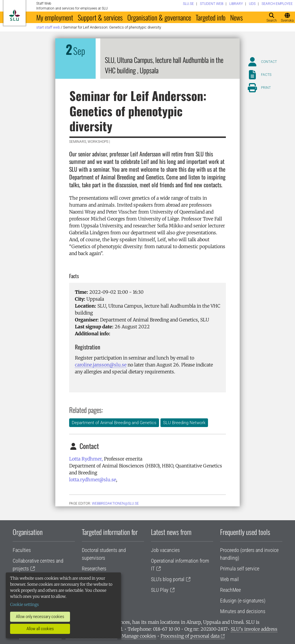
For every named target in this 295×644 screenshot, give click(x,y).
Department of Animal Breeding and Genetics (114, 423)
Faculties (22, 550)
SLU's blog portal (168, 579)
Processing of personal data (190, 636)
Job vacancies (165, 550)
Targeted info (211, 17)
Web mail (229, 579)
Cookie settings (24, 604)
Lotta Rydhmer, (86, 459)
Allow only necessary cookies (40, 617)
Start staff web (48, 27)
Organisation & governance (159, 17)
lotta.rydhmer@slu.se (93, 480)
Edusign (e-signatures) (243, 601)
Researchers (94, 569)
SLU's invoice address (254, 629)
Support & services (100, 17)
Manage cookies (139, 636)
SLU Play (160, 590)
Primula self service (240, 569)
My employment (55, 17)
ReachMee (230, 590)
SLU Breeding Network (184, 423)
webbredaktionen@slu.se (115, 503)
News (237, 17)
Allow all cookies (40, 629)
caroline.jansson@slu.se (101, 365)
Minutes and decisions (243, 611)
